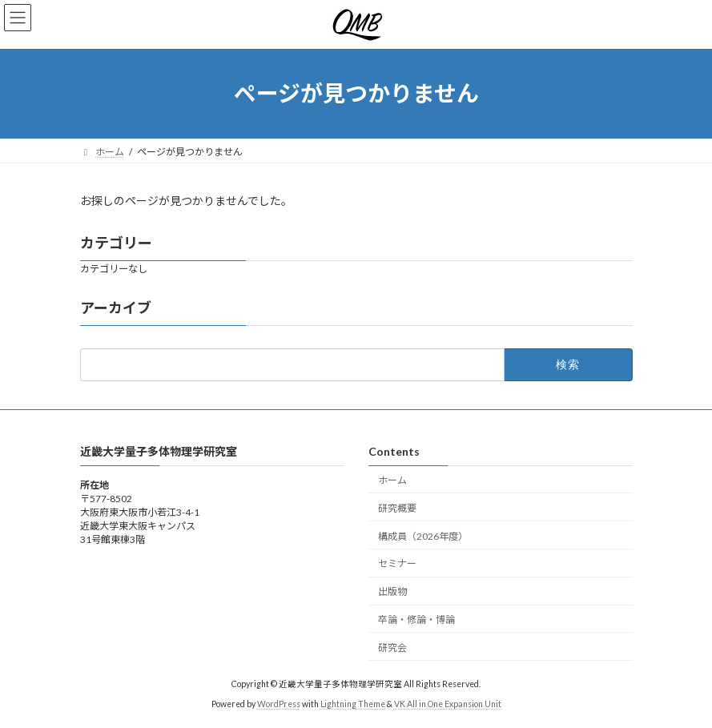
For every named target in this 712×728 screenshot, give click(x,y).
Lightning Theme (353, 703)
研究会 (392, 647)
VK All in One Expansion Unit (448, 703)
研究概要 (397, 507)
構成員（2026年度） (423, 535)
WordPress (279, 703)
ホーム (392, 480)
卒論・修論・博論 (416, 619)
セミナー (397, 563)
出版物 (392, 591)
